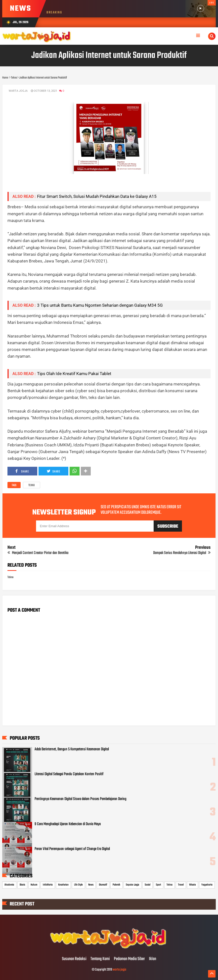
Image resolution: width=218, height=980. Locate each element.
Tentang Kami (100, 959)
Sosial (148, 885)
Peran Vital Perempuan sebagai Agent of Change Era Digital (72, 849)
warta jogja (119, 970)
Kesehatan (63, 885)
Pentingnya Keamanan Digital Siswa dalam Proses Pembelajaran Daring (80, 799)
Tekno (32, 485)
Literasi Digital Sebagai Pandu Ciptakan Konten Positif (69, 774)
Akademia (9, 885)
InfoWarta (48, 885)
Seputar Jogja (132, 885)
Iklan (153, 959)
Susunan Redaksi (74, 959)
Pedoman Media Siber (129, 959)
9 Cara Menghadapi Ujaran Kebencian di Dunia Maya (68, 824)
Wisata (193, 885)
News (91, 885)
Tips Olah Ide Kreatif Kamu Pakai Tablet (74, 374)
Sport (158, 885)
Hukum (34, 885)
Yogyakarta (207, 885)
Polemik (116, 885)
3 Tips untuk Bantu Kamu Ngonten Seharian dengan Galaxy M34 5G (100, 305)
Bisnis (22, 885)
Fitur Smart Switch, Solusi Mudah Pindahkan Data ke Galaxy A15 (97, 196)
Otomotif (103, 885)
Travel (181, 885)
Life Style (78, 885)
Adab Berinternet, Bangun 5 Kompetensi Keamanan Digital (72, 749)
